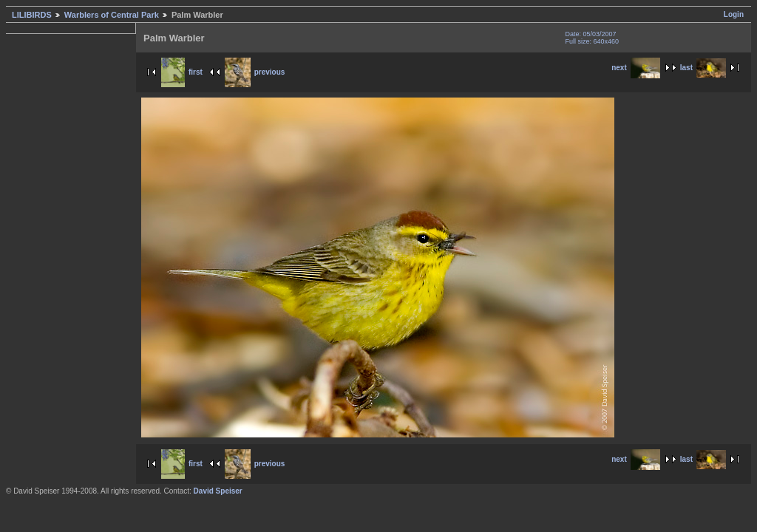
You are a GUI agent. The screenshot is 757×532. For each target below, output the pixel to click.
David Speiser (218, 491)
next (636, 68)
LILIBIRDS (32, 15)
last (703, 68)
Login (734, 14)
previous (255, 72)
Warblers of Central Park (112, 15)
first (182, 72)
